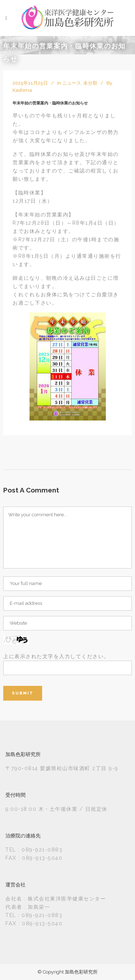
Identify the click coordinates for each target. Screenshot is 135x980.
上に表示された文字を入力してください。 (56, 656)
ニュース (72, 83)
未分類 (90, 83)
